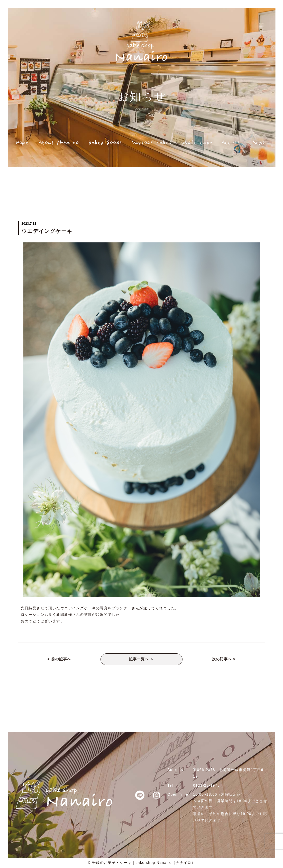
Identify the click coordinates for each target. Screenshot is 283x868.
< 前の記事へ (59, 660)
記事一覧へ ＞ (142, 660)
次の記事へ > (224, 660)
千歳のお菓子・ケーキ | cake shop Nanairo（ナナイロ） (144, 863)
